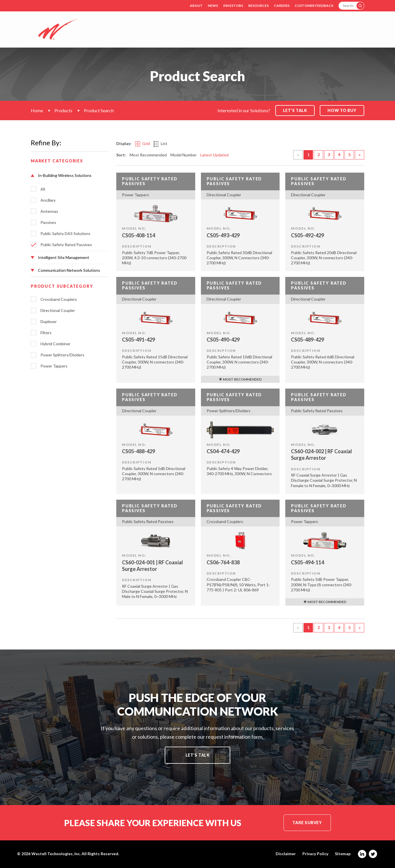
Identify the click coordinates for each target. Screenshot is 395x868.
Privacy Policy (315, 854)
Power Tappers (54, 366)
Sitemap (343, 854)
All (43, 189)
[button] (69, 175)
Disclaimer (286, 854)
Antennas (49, 211)
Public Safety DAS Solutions (65, 234)
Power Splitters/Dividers (62, 355)
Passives (48, 222)
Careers (282, 6)
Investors (233, 6)
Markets (208, 34)
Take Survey (307, 823)
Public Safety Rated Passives (66, 245)
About (196, 6)
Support (278, 34)
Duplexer (49, 322)
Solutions (173, 34)
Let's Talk (198, 755)
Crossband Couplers (59, 299)
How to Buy (342, 110)
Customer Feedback (314, 6)
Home (37, 110)
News (213, 6)
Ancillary (48, 200)
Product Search (99, 110)
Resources (258, 6)
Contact (312, 34)
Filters (46, 333)
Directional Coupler (58, 311)
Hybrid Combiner (55, 344)
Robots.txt (344, 34)
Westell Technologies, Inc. (56, 854)
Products (243, 34)
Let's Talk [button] (295, 110)
